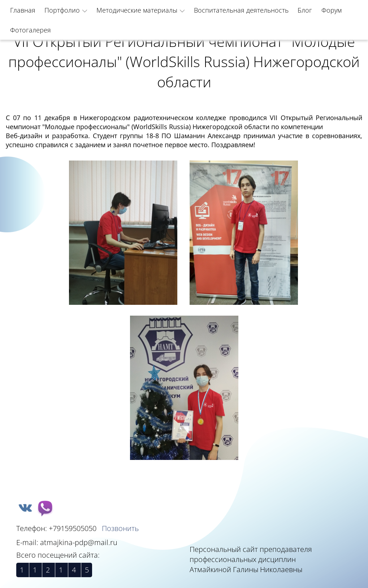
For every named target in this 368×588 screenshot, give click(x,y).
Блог (305, 10)
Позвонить (120, 528)
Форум (332, 10)
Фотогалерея (31, 30)
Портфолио (62, 10)
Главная (23, 10)
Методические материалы (137, 10)
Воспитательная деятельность (241, 10)
